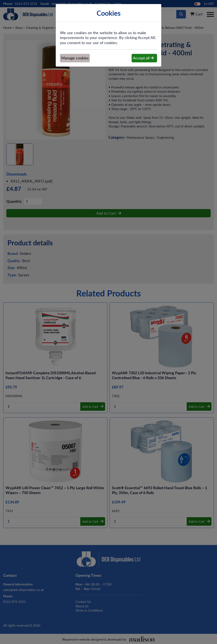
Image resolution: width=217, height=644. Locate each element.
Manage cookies (75, 58)
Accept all (143, 58)
